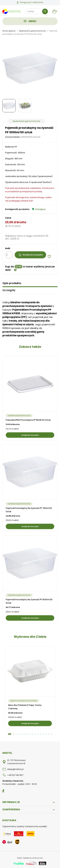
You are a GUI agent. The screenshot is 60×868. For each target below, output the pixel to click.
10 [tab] (35, 734)
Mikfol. (20, 858)
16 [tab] (51, 734)
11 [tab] (38, 734)
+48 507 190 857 (15, 775)
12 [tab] (41, 734)
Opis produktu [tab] (12, 283)
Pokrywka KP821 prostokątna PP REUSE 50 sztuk (28, 420)
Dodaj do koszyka (30, 255)
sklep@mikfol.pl (15, 769)
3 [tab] (16, 734)
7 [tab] (27, 734)
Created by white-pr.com (33, 858)
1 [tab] (10, 734)
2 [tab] (13, 734)
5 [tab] (22, 734)
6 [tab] (24, 734)
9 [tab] (32, 734)
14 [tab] (46, 734)
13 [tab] (43, 734)
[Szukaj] (37, 11)
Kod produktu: (13, 137)
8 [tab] (30, 734)
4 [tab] (19, 734)
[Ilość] (9, 255)
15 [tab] (49, 734)
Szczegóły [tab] (9, 290)
